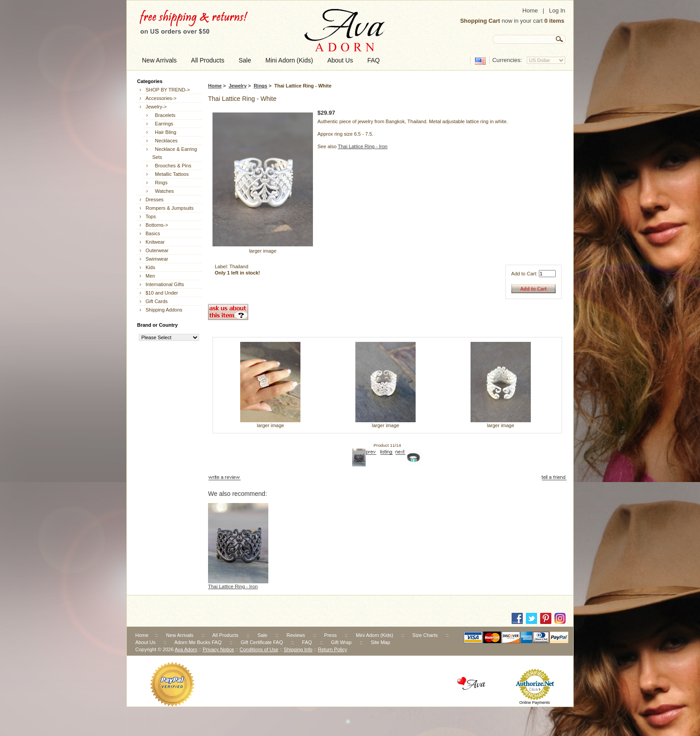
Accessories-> (161, 98)
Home (530, 10)
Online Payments (535, 703)
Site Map (380, 642)
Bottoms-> (157, 225)
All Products (225, 635)
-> (156, 107)
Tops (151, 216)
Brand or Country (157, 325)
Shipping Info (298, 649)
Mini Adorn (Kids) (375, 635)
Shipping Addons (164, 310)
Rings (260, 86)
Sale (262, 635)
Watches (163, 191)
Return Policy (332, 649)
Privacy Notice (218, 649)
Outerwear (157, 250)
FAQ (307, 642)
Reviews (296, 635)
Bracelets (164, 115)
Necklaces (165, 141)
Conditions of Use (259, 649)
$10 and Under (162, 293)
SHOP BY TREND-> (168, 90)
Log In (557, 10)
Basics (153, 233)
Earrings (163, 124)
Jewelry (237, 86)
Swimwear (157, 259)
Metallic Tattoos (171, 174)
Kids (150, 267)
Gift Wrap (341, 642)
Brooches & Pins (172, 166)
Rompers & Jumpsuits (170, 208)
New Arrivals (180, 635)
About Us (145, 642)
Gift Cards (157, 301)
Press (330, 635)
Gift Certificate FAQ (262, 642)
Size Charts (425, 635)
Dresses (154, 200)
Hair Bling (164, 132)
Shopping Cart (480, 21)
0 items (554, 21)
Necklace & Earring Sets (175, 153)
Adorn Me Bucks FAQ (198, 642)
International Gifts (165, 284)
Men (150, 276)
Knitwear (155, 242)
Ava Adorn (186, 649)
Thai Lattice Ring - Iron (363, 146)
